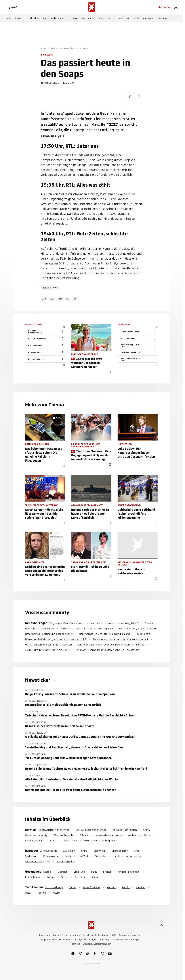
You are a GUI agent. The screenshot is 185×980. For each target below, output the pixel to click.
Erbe (137, 851)
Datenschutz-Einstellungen (126, 940)
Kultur (43, 48)
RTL (67, 299)
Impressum (45, 935)
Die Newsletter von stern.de (54, 830)
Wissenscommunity (36, 835)
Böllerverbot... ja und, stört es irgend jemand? (105, 634)
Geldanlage (31, 856)
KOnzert (111, 887)
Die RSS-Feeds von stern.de (91, 830)
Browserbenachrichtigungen (97, 944)
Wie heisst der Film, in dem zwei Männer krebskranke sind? (112, 645)
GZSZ (52, 299)
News (9, 19)
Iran (45, 19)
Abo (164, 7)
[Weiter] (177, 19)
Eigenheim (100, 851)
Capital (92, 19)
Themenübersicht (64, 835)
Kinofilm (141, 887)
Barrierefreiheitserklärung (67, 935)
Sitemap (85, 835)
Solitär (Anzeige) (66, 861)
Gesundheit (163, 19)
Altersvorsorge (49, 851)
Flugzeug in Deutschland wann (67, 623)
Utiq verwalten (48, 940)
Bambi (75, 299)
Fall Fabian (34, 19)
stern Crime (104, 19)
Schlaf (65, 877)
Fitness (107, 872)
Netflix (126, 887)
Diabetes (63, 872)
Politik (136, 19)
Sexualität (80, 877)
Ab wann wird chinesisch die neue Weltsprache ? (121, 639)
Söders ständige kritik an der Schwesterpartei (87, 629)
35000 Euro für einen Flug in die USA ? (47, 650)
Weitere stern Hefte (139, 835)
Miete (68, 856)
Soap (60, 299)
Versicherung (133, 856)
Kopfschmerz (33, 877)
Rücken (51, 877)
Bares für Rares (92, 887)
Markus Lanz (57, 19)
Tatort (73, 887)
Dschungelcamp (54, 887)
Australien (69, 851)
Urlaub (116, 856)
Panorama (148, 19)
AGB (114, 935)
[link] (176, 7)
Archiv (147, 830)
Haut (94, 872)
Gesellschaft (124, 19)
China (84, 851)
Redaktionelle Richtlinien (96, 935)
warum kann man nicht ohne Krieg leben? (115, 623)
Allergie (47, 872)
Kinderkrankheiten (128, 872)
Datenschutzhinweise (130, 935)
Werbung (104, 940)
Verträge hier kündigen (85, 940)
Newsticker (38, 680)
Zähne (96, 877)
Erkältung (79, 872)
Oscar (28, 893)
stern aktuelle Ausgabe (109, 835)
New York (83, 856)
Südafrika (100, 856)
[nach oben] (161, 925)
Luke (44, 299)
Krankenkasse (51, 856)
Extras (18, 19)
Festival (42, 893)
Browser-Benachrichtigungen (100, 841)
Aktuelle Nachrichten (125, 830)
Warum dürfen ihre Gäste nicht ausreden (48, 645)
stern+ (74, 19)
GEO (83, 19)
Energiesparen (120, 851)
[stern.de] (91, 7)
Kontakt (76, 944)
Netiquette (64, 940)
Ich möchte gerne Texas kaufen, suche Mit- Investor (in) (108, 650)
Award (56, 893)
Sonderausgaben (35, 841)
